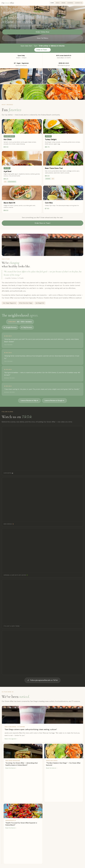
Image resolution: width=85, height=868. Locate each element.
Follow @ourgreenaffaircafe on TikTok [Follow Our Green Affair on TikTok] (42, 680)
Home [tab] (52, 3)
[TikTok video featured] (42, 653)
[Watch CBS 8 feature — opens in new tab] (42, 724)
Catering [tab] (70, 3)
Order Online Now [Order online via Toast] (43, 32)
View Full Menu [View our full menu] (42, 38)
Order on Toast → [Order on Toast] (42, 50)
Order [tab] (63, 3)
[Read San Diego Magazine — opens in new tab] (23, 773)
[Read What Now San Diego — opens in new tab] (2, 834)
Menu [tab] (58, 3)
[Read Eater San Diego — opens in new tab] (64, 773)
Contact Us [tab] (79, 3)
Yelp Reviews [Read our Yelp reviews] (27, 327)
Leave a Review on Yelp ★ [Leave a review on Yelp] (29, 401)
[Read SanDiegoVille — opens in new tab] (23, 834)
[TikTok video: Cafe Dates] (42, 448)
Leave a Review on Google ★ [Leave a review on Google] (54, 401)
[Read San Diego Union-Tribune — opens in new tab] (2, 773)
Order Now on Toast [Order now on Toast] (43, 223)
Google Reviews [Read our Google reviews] (10, 327)
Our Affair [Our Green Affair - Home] (8, 3)
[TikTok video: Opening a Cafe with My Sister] (42, 551)
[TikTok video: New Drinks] (42, 499)
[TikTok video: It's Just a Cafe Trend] (42, 602)
